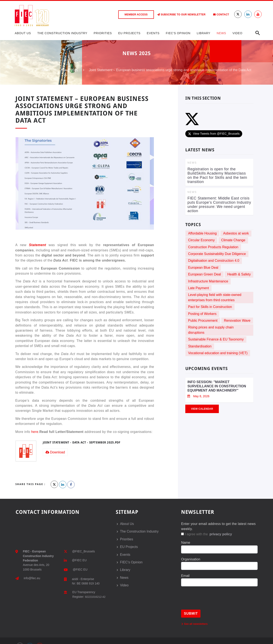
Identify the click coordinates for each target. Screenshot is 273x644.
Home (26, 70)
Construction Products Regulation (213, 247)
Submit (191, 613)
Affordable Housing (202, 233)
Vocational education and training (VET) (218, 353)
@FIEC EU (79, 560)
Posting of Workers (202, 314)
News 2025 (70, 70)
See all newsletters (195, 624)
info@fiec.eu (32, 578)
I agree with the (207, 534)
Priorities (103, 33)
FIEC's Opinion (178, 33)
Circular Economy (201, 240)
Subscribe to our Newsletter (181, 15)
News (221, 33)
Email (185, 576)
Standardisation (200, 346)
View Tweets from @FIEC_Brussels (214, 134)
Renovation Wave (237, 321)
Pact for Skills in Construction (210, 307)
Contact (221, 15)
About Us (23, 33)
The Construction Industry (62, 33)
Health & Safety (239, 274)
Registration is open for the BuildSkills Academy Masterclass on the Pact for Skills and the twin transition (217, 175)
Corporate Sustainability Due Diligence (217, 254)
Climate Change (233, 240)
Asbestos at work (236, 233)
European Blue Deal (203, 268)
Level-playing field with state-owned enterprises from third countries (215, 297)
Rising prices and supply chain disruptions (211, 330)
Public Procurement (203, 321)
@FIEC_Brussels (83, 551)
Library (204, 33)
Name (186, 543)
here (35, 432)
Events (153, 33)
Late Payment (198, 288)
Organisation (191, 559)
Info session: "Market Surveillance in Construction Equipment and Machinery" (217, 386)
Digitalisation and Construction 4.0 (214, 261)
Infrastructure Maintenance (208, 281)
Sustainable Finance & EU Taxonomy (216, 339)
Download (55, 452)
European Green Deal (204, 274)
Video (237, 33)
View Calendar (202, 409)
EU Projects (129, 33)
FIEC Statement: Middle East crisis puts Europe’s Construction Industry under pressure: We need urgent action (219, 205)
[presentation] (213, 601)
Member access (136, 15)
